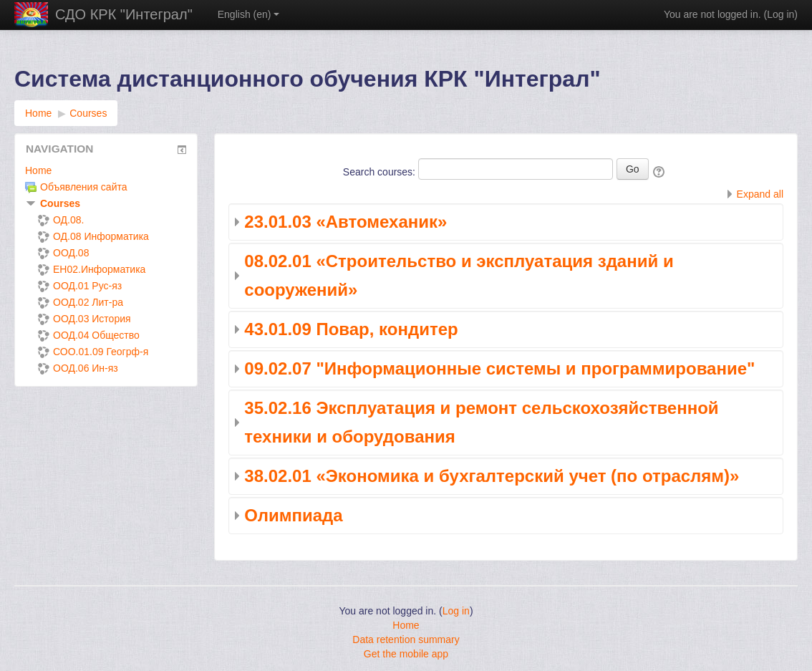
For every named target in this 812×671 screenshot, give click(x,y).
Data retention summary (406, 639)
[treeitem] (106, 170)
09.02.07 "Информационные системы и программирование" (499, 368)
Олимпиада (293, 515)
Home (38, 170)
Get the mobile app (406, 654)
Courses (60, 203)
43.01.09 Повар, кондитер (351, 329)
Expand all (760, 194)
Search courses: (381, 172)
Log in (780, 14)
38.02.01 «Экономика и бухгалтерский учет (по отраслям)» (492, 476)
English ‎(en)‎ (249, 14)
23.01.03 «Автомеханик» (345, 222)
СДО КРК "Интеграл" (124, 14)
